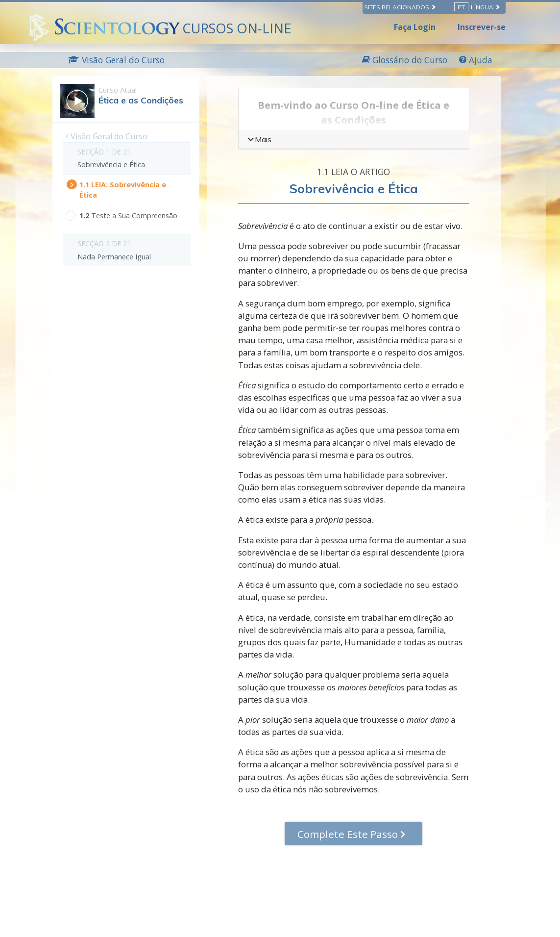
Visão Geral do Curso (107, 136)
